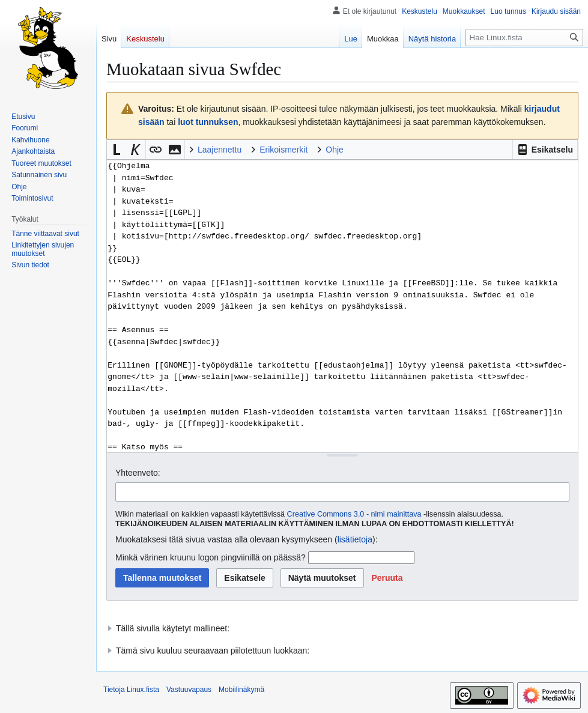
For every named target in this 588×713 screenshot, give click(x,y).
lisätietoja (355, 539)
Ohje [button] (335, 150)
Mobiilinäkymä (241, 690)
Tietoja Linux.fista (131, 690)
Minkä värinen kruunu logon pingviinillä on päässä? (211, 557)
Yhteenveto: (138, 473)
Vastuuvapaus (189, 690)
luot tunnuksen (208, 122)
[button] (545, 150)
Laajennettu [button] (220, 150)
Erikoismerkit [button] (283, 150)
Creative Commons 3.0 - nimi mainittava (354, 514)
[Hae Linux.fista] (524, 38)
